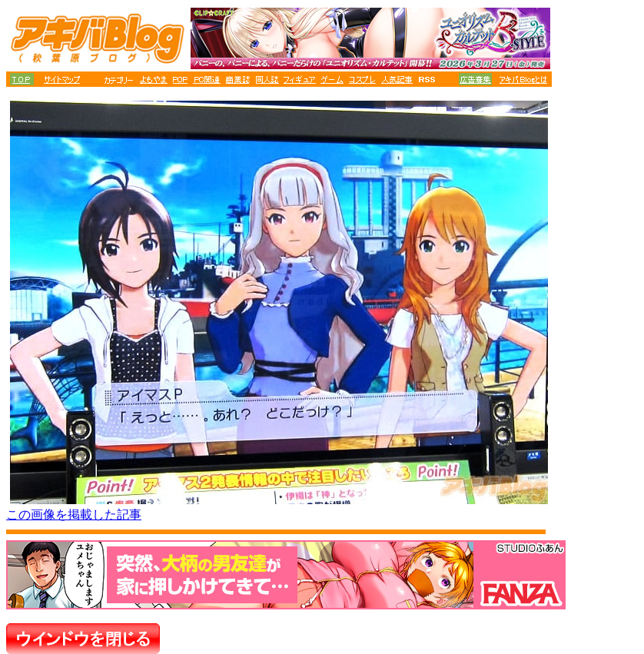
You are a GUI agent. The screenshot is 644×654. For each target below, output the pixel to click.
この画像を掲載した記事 (74, 515)
